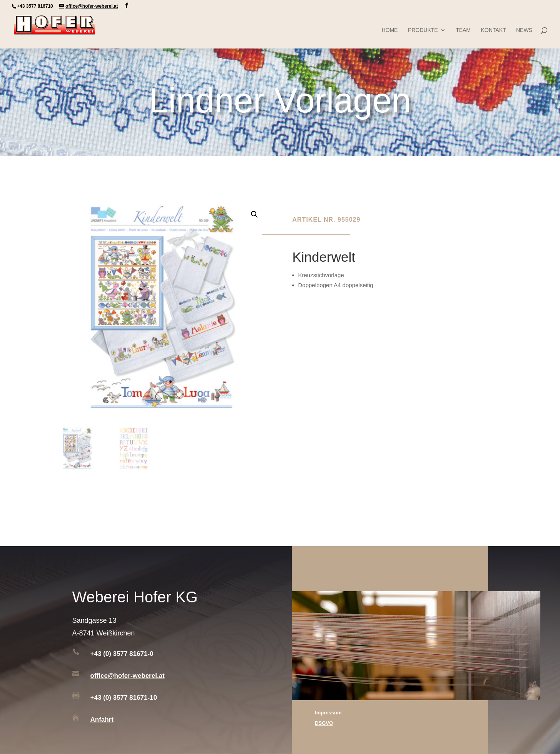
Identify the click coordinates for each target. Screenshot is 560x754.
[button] (254, 214)
